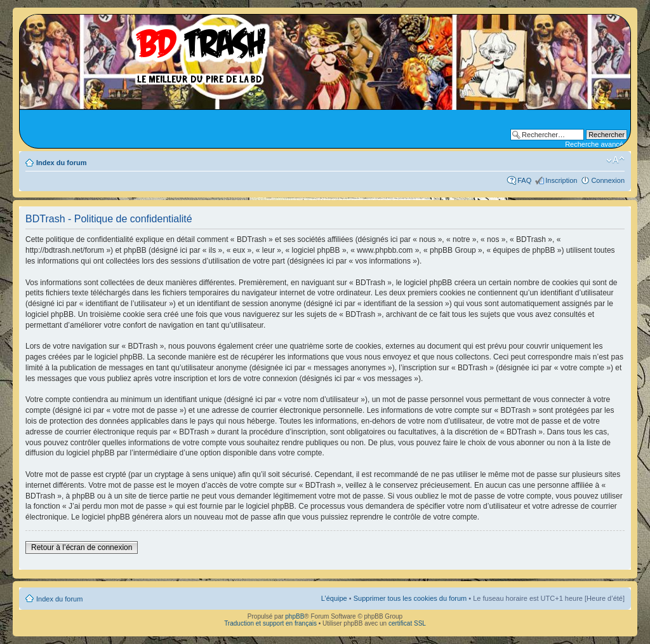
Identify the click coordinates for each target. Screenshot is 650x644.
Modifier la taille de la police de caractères (615, 160)
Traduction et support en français (270, 623)
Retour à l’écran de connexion (82, 547)
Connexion (608, 180)
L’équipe (334, 598)
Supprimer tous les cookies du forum (410, 598)
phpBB (295, 616)
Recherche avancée (596, 144)
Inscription (561, 180)
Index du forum (61, 163)
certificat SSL (407, 623)
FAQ (524, 180)
